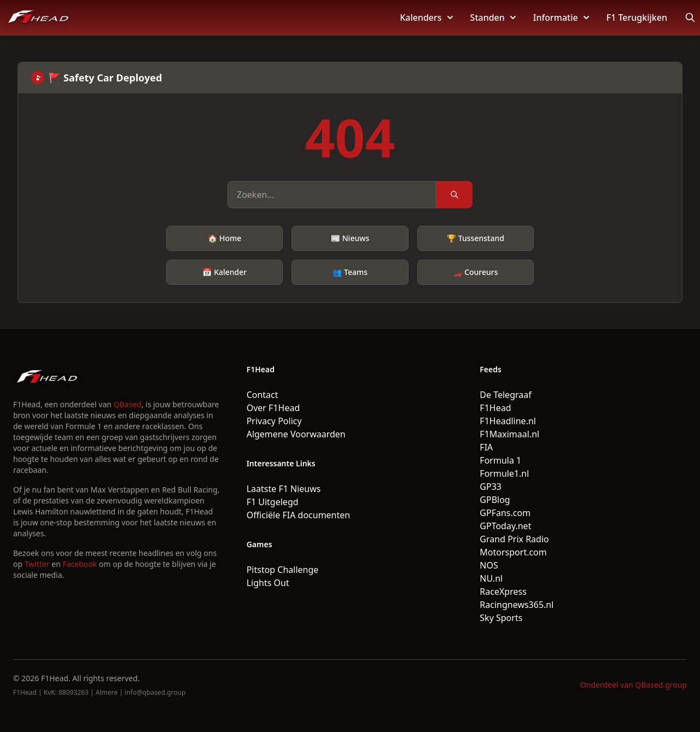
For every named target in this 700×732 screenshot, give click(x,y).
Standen (493, 17)
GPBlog (495, 500)
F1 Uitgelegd (273, 502)
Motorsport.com (513, 552)
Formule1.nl (504, 473)
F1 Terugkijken (637, 17)
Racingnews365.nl (517, 605)
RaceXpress (503, 592)
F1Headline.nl (508, 421)
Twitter (37, 564)
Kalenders (426, 17)
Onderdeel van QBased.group (634, 685)
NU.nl (491, 578)
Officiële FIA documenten (299, 515)
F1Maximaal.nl (509, 434)
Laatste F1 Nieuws (284, 489)
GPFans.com (505, 513)
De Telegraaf (505, 395)
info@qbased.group (155, 692)
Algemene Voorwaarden (296, 434)
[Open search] (690, 17)
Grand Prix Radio (514, 539)
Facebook (80, 564)
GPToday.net (505, 526)
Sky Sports (501, 618)
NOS (489, 565)
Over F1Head (273, 408)
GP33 (491, 487)
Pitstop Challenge (283, 570)
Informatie (561, 17)
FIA (486, 447)
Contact (262, 395)
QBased (128, 404)
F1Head (495, 408)
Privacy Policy (274, 421)
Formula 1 (500, 460)
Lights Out (268, 583)
